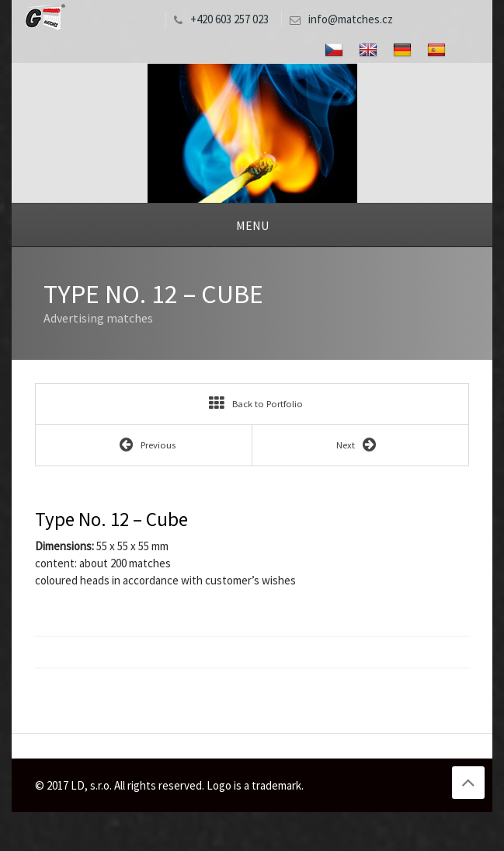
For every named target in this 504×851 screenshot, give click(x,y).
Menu (252, 225)
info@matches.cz (337, 19)
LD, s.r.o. (43, 17)
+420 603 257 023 (217, 19)
